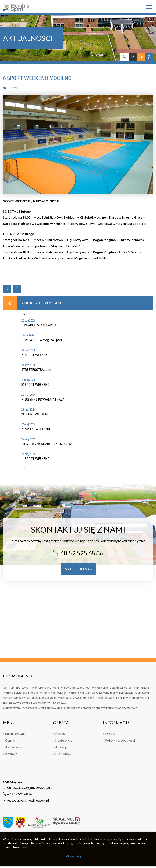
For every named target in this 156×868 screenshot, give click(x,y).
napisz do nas (78, 569)
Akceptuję (74, 856)
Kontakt (10, 754)
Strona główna (14, 734)
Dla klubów (62, 754)
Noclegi (60, 734)
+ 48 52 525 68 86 (18, 794)
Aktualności (12, 747)
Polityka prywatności (119, 740)
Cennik (9, 740)
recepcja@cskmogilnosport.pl (26, 800)
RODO (109, 734)
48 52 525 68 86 (78, 553)
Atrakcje (60, 747)
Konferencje (63, 740)
